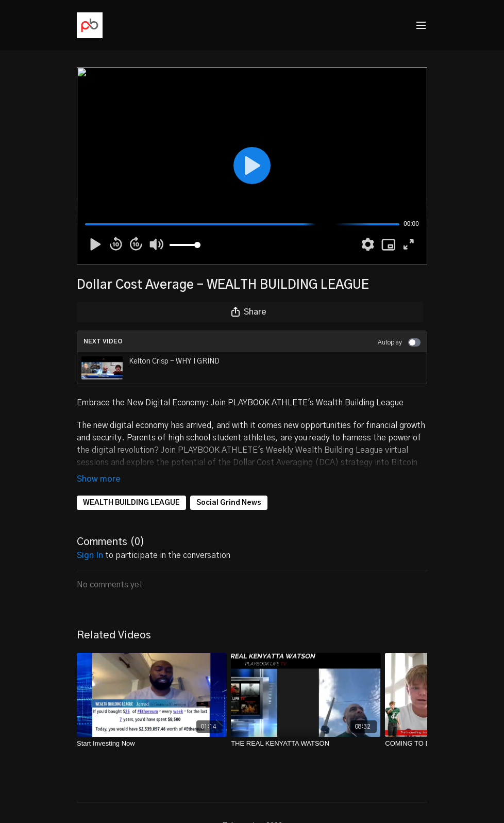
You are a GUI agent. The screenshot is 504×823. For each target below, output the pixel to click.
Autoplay (399, 342)
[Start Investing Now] (152, 744)
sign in (90, 555)
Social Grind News (229, 503)
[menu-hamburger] (421, 26)
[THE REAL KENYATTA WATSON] (306, 744)
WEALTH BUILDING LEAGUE (131, 503)
